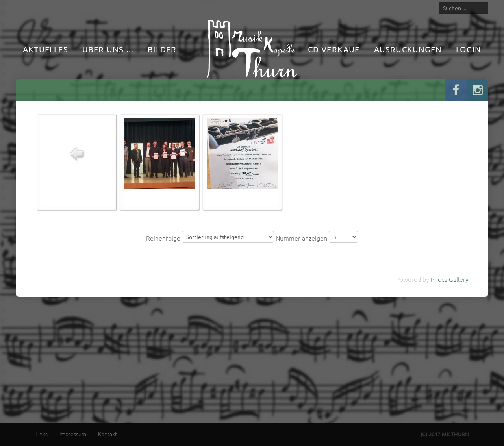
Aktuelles (45, 49)
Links (42, 434)
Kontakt (107, 434)
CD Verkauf (334, 49)
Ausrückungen (408, 49)
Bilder (162, 49)
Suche (439, 2)
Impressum (73, 434)
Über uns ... (108, 49)
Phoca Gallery (450, 279)
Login (469, 49)
